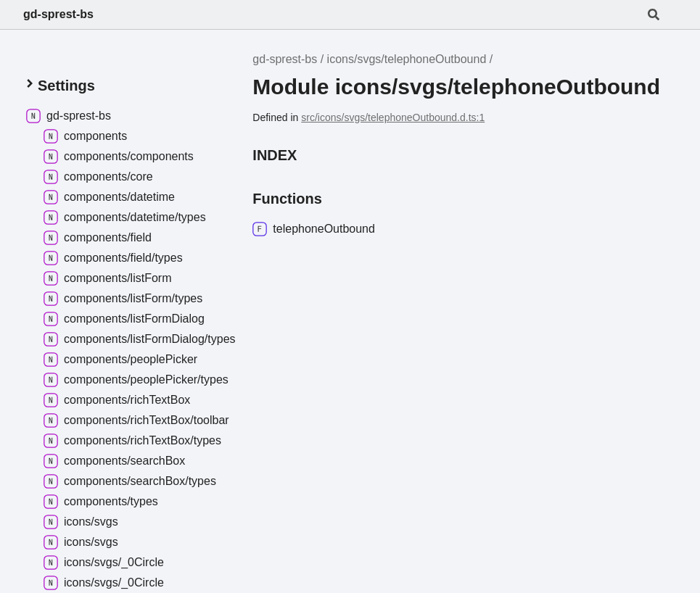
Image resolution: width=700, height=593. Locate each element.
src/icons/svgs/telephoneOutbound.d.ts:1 (393, 117)
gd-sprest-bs (58, 14)
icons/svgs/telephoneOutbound (407, 59)
